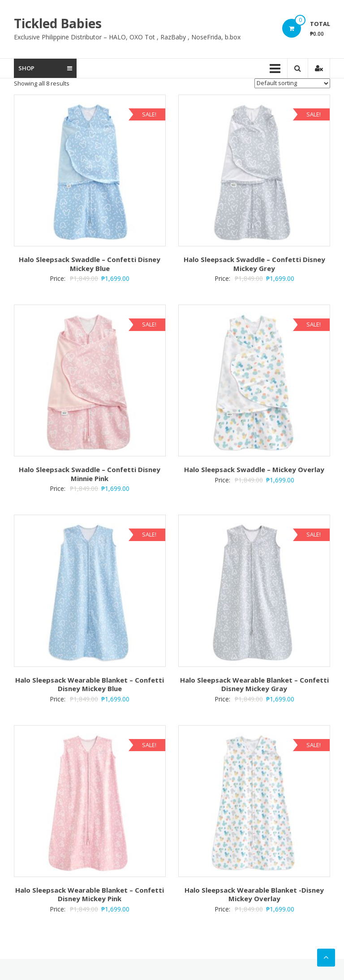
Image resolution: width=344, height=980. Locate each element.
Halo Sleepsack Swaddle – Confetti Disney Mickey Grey (254, 264)
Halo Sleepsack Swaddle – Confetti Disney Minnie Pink (90, 474)
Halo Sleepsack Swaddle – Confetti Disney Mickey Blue (90, 264)
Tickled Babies (58, 23)
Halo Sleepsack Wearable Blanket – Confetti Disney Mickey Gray (254, 684)
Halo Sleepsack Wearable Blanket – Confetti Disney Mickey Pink (90, 894)
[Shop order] (292, 83)
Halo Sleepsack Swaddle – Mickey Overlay (254, 469)
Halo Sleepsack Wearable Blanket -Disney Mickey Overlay (254, 894)
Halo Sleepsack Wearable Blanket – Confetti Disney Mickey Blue (90, 684)
